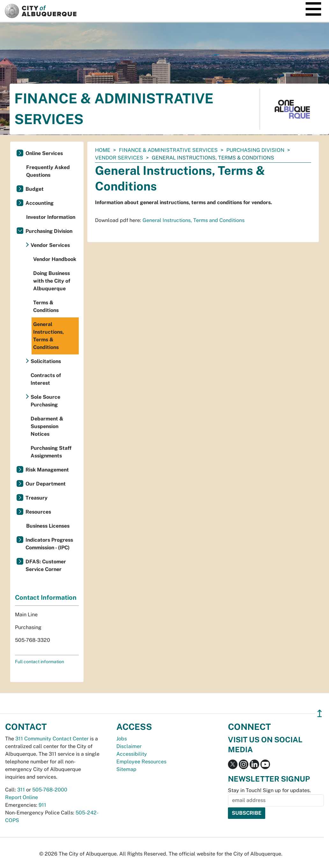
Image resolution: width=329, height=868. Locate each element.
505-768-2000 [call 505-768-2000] (50, 790)
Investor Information (51, 217)
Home (103, 150)
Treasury (37, 498)
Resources (38, 512)
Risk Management (47, 470)
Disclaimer (129, 746)
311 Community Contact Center (52, 739)
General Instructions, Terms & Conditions (48, 336)
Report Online (22, 797)
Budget (35, 189)
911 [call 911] (42, 805)
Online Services (44, 153)
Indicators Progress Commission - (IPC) (49, 544)
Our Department (46, 484)
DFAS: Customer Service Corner (46, 565)
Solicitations (46, 361)
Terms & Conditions (46, 306)
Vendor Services (119, 158)
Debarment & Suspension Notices (47, 426)
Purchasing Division (255, 150)
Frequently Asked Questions (48, 171)
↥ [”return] (320, 713)
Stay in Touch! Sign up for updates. (269, 790)
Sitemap (126, 769)
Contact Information (46, 597)
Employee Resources (141, 762)
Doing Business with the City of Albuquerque (52, 281)
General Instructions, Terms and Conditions (194, 220)
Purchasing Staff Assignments (51, 452)
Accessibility (132, 754)
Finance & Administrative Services (168, 150)
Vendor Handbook (55, 259)
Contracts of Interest (46, 379)
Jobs (122, 739)
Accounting (40, 203)
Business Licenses (48, 526)
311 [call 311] (21, 790)
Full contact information (40, 662)
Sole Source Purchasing (45, 401)
